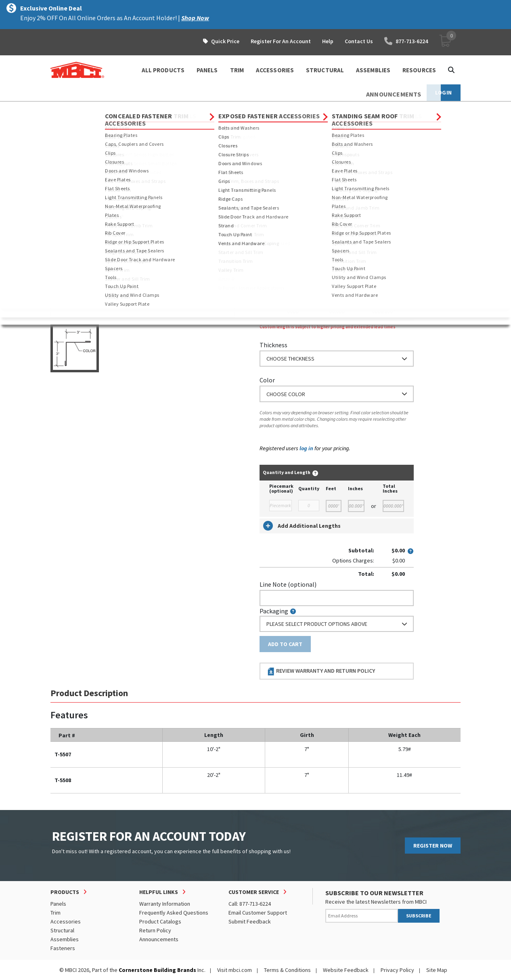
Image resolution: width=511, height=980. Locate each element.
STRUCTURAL (325, 70)
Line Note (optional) (288, 584)
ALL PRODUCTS (163, 70)
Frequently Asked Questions (174, 913)
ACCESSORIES (275, 70)
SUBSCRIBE (419, 916)
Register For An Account (281, 41)
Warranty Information (165, 904)
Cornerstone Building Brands (157, 970)
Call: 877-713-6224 (250, 904)
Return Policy (155, 930)
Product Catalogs (160, 921)
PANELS (207, 70)
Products (85, 109)
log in (306, 448)
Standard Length (283, 232)
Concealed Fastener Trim (160, 109)
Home (58, 109)
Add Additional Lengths (302, 526)
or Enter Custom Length (294, 277)
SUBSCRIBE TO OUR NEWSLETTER (374, 893)
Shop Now (195, 18)
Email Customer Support (258, 913)
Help (328, 41)
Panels (58, 904)
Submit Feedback (250, 921)
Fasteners (63, 948)
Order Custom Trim (291, 181)
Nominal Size (278, 197)
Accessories (66, 921)
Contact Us (359, 41)
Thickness (273, 345)
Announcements (159, 939)
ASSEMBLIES (373, 70)
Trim (113, 109)
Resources (419, 70)
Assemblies (65, 939)
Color (267, 380)
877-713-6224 (406, 41)
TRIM (237, 70)
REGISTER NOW (433, 846)
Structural (62, 930)
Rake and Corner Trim (227, 109)
